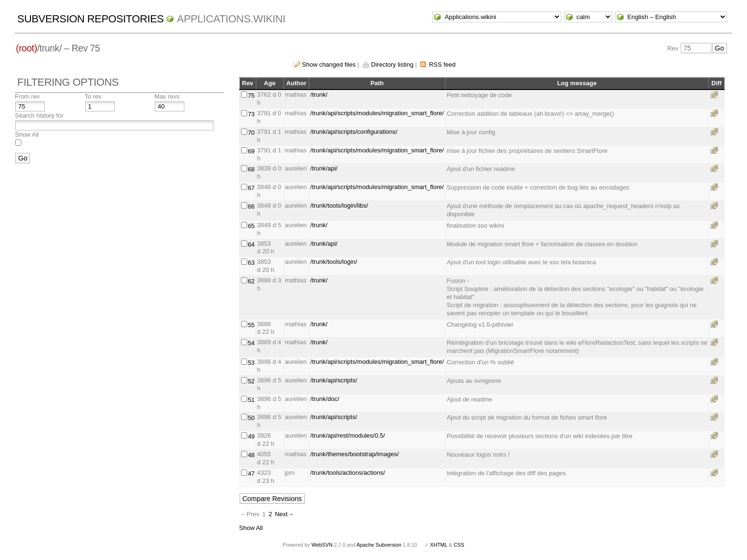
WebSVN (322, 545)
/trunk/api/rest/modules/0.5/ (348, 435)
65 (251, 226)
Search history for (39, 115)
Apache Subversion (379, 545)
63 (251, 263)
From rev (27, 96)
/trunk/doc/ (325, 399)
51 (251, 400)
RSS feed (443, 65)
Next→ (284, 514)
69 (251, 151)
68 (251, 169)
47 (251, 474)
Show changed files (329, 65)
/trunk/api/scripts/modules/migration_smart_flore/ (377, 113)
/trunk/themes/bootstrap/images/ (354, 454)
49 (251, 436)
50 (251, 418)
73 (251, 114)
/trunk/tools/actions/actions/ (348, 473)
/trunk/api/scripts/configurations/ (354, 132)
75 (251, 95)
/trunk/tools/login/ (333, 262)
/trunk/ (319, 95)
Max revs (167, 96)
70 (251, 133)
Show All (27, 135)
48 (251, 455)
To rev (93, 96)
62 (251, 281)
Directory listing (392, 65)
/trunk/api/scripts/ (333, 380)
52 (251, 381)
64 (251, 245)
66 (251, 206)
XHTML (439, 545)
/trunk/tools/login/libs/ (339, 205)
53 (251, 363)
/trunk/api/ (324, 168)
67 (251, 188)
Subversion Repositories (90, 19)
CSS (459, 545)
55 (251, 325)
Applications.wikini (231, 19)
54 (251, 343)
